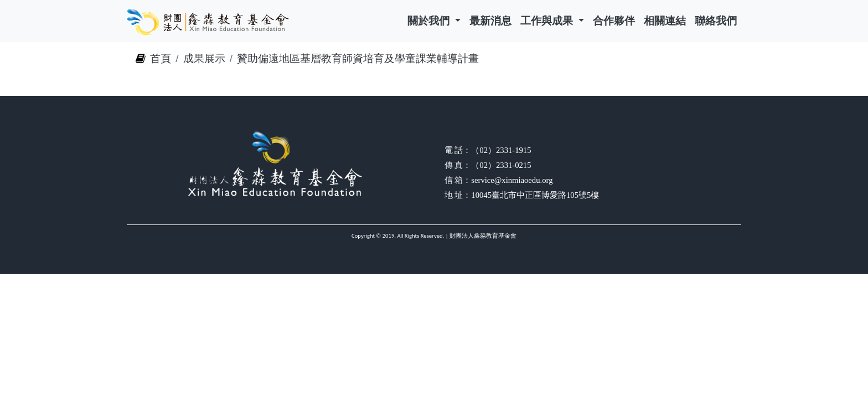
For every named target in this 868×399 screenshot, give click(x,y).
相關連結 (665, 21)
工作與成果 (548, 21)
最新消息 (490, 21)
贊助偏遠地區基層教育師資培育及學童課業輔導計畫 (358, 58)
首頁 (161, 58)
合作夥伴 (614, 21)
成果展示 (204, 58)
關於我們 (430, 21)
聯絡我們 (716, 21)
